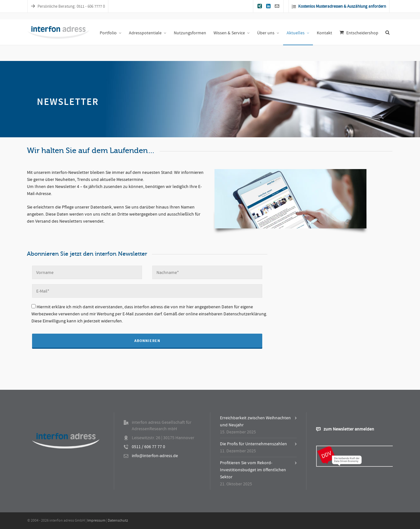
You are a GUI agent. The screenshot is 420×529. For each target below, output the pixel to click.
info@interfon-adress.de (155, 456)
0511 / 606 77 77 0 (148, 447)
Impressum (96, 520)
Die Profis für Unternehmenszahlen (253, 444)
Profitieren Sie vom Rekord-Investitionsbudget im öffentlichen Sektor (253, 470)
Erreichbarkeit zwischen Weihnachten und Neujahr (255, 422)
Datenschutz (118, 520)
